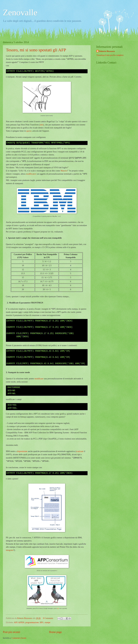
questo (29, 131)
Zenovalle (20, 12)
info (42, 125)
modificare (39, 379)
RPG (42, 622)
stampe (47, 622)
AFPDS (21, 622)
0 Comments (48, 618)
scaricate (80, 451)
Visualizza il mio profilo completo (110, 55)
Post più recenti (11, 632)
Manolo (64, 171)
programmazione (32, 622)
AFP (16, 622)
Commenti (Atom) (19, 638)
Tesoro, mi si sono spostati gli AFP (36, 50)
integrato (10, 550)
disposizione (22, 451)
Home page (55, 632)
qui (58, 608)
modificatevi (31, 174)
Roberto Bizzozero (107, 51)
